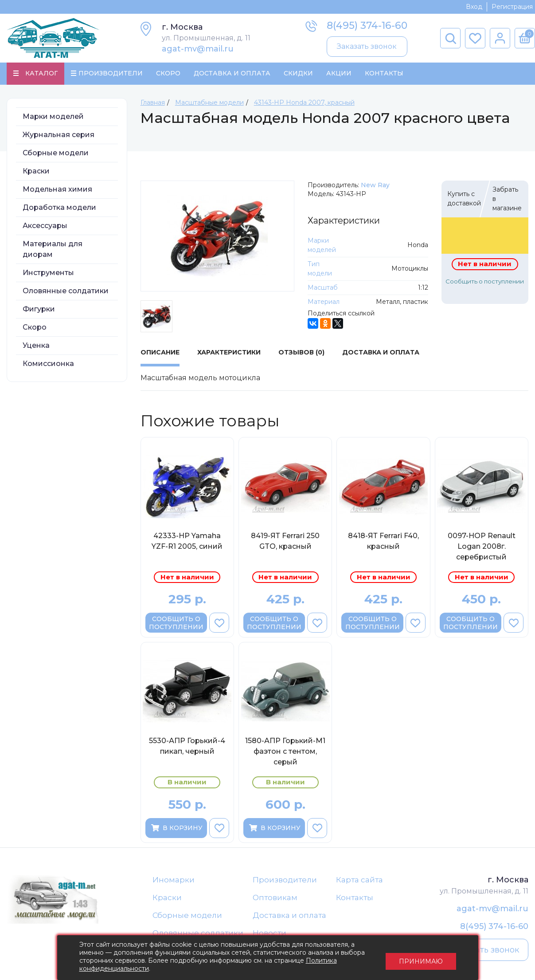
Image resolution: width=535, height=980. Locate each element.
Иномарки (174, 880)
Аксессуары (45, 226)
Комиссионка (48, 364)
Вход (474, 7)
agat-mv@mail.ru (198, 49)
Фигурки (39, 309)
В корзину (176, 828)
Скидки (298, 74)
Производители (285, 880)
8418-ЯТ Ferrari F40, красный (383, 541)
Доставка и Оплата (232, 74)
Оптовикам (275, 898)
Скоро (168, 74)
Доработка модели (59, 208)
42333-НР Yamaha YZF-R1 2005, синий (187, 541)
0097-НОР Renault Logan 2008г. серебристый (482, 547)
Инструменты (48, 273)
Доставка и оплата (289, 916)
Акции (339, 74)
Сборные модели (56, 153)
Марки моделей (53, 117)
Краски (36, 171)
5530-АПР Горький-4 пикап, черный (187, 746)
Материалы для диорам (53, 250)
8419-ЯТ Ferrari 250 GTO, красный (285, 541)
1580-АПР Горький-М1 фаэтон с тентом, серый (285, 752)
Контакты (384, 74)
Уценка (36, 346)
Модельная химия (57, 190)
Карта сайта (359, 880)
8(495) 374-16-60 (367, 26)
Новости (269, 934)
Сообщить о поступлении (485, 282)
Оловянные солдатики (66, 291)
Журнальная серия (59, 135)
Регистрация (512, 7)
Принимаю (421, 958)
